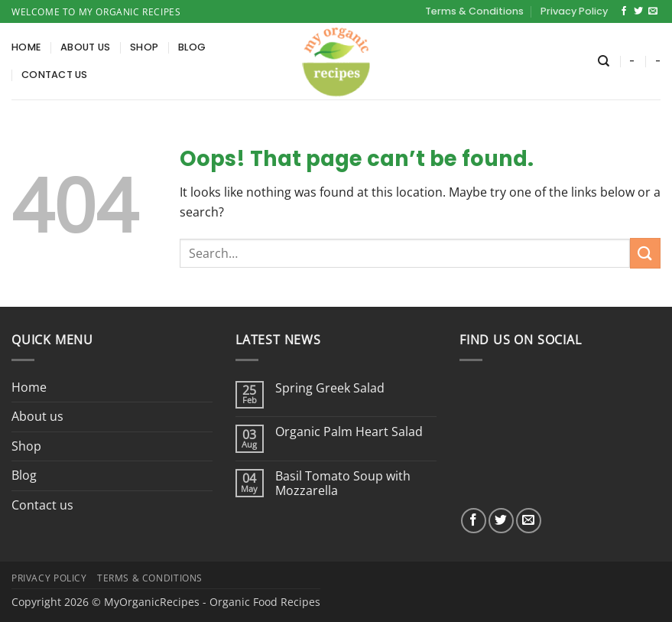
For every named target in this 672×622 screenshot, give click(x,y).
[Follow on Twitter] (638, 11)
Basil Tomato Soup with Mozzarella (343, 484)
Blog (192, 47)
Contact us (55, 75)
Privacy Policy (574, 11)
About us (85, 47)
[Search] (604, 61)
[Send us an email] (653, 11)
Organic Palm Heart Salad (349, 432)
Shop (144, 47)
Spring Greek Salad (330, 388)
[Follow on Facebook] (624, 11)
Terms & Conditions (474, 11)
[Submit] (645, 253)
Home (26, 47)
